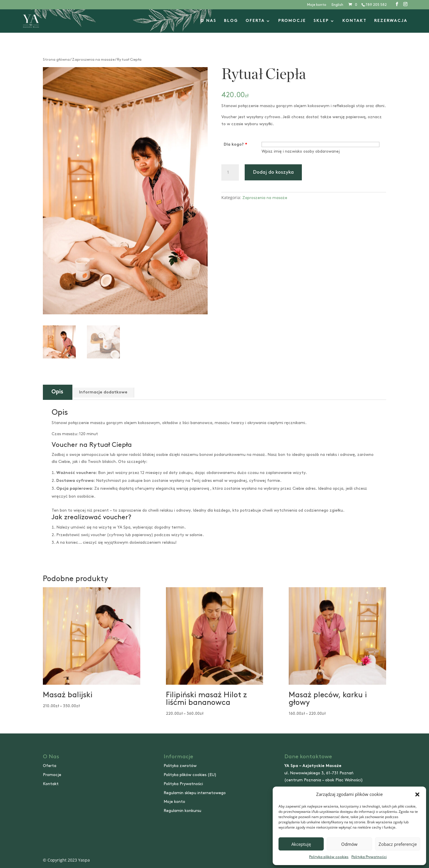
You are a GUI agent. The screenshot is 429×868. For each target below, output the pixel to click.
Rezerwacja (391, 21)
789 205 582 (376, 5)
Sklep (321, 21)
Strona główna (56, 60)
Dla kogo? (235, 145)
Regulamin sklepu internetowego (195, 793)
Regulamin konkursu (182, 811)
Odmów (349, 844)
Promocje (292, 21)
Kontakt (354, 21)
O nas (208, 21)
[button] (417, 794)
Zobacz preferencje (398, 844)
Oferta (255, 21)
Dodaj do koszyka (273, 172)
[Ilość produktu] (230, 172)
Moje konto (317, 5)
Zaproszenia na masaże (93, 60)
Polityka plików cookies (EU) (190, 775)
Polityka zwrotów (180, 766)
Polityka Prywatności (369, 857)
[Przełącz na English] (337, 6)
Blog (231, 21)
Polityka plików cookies (329, 857)
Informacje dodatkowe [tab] (103, 392)
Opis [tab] (57, 392)
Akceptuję (301, 844)
